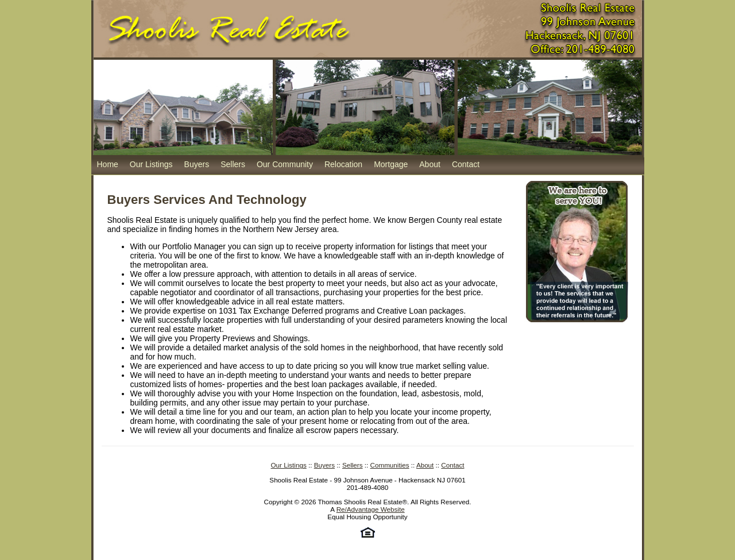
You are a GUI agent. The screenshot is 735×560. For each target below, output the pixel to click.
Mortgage (391, 164)
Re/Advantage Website (371, 509)
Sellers (233, 164)
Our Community (285, 164)
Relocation (343, 164)
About (430, 164)
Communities (390, 465)
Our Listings (151, 164)
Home (108, 164)
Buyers (197, 164)
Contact (466, 164)
